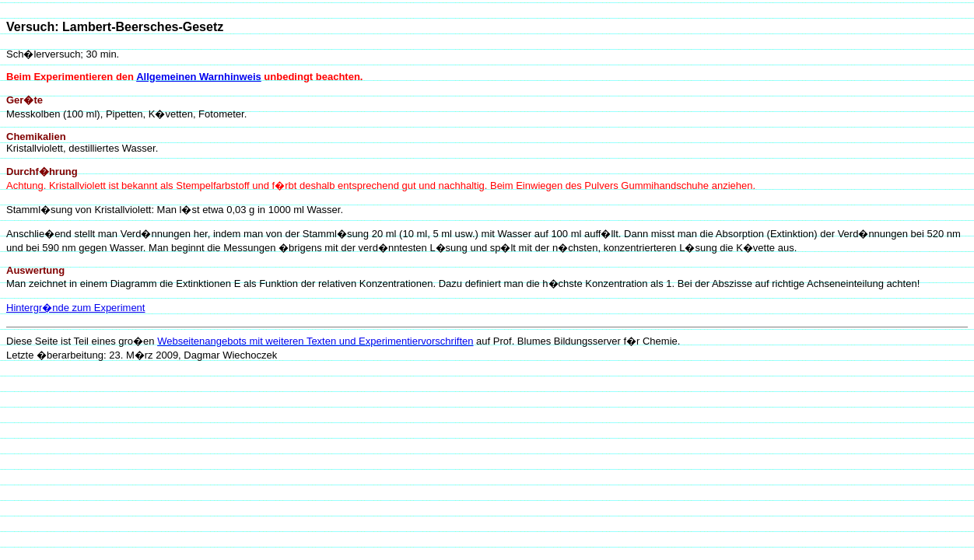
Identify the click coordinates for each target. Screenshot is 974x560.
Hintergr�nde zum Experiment (75, 308)
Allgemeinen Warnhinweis (199, 77)
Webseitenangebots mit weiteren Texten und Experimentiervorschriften (315, 341)
